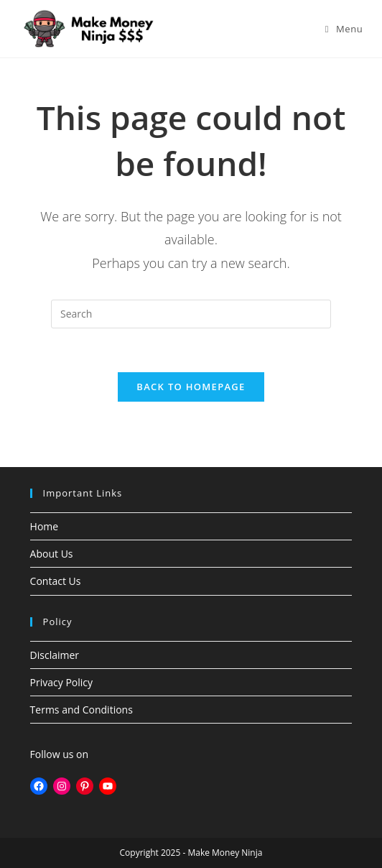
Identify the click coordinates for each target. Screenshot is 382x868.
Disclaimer (55, 655)
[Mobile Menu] (344, 29)
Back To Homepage (191, 387)
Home (45, 526)
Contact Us (56, 581)
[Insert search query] (191, 314)
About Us (52, 554)
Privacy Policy (61, 682)
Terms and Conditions (81, 710)
